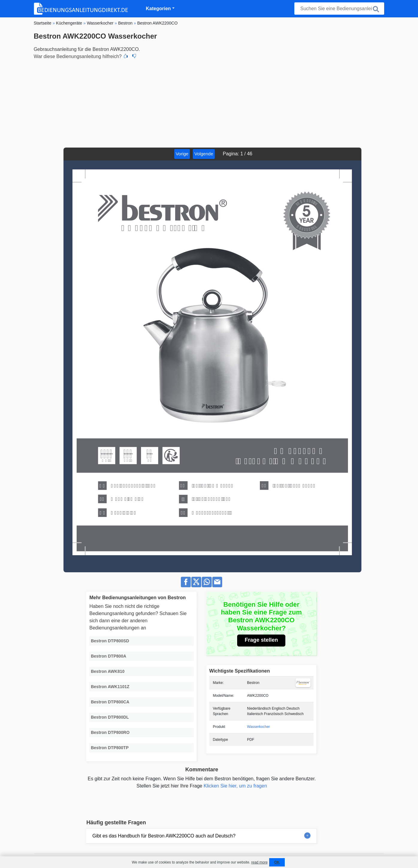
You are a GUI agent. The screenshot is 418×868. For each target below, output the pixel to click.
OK (277, 862)
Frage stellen (261, 640)
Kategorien (158, 9)
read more (259, 862)
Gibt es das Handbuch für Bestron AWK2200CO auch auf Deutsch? (164, 836)
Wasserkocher (258, 727)
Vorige (182, 154)
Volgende (204, 154)
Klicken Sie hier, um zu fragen (235, 786)
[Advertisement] (209, 103)
